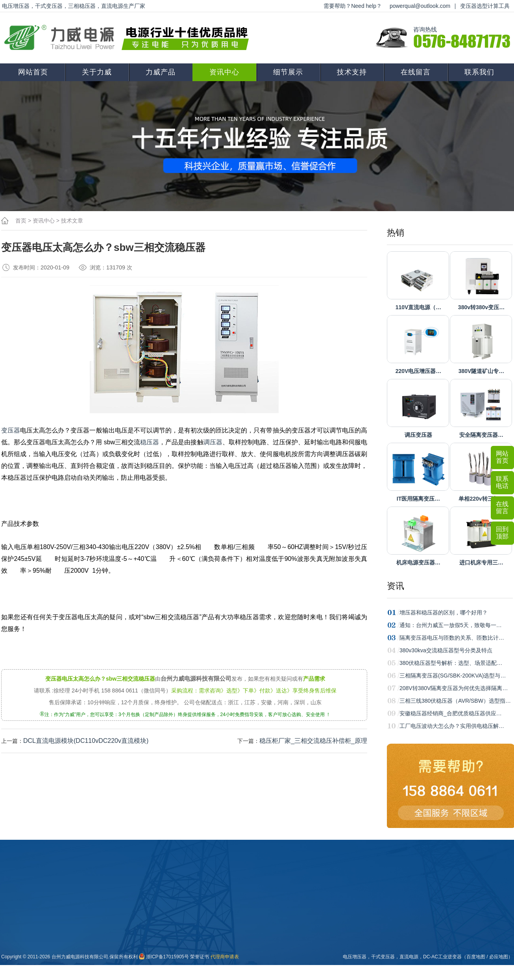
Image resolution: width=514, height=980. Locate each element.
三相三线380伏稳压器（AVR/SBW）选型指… (455, 701)
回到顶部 (502, 533)
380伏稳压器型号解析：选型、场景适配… (451, 663)
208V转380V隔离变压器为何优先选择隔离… (454, 688)
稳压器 (150, 442)
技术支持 (352, 72)
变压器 (11, 430)
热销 (396, 233)
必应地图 (499, 957)
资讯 (396, 586)
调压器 (213, 442)
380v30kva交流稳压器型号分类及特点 (446, 650)
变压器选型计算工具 (485, 6)
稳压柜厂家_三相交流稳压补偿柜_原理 (313, 741)
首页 (21, 221)
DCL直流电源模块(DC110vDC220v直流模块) (86, 741)
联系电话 (502, 482)
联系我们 (479, 72)
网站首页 (33, 72)
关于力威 (97, 72)
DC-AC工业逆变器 (442, 957)
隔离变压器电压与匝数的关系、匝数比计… (452, 638)
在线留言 (416, 72)
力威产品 (161, 72)
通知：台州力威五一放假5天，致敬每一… (451, 625)
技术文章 (72, 221)
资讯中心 (224, 72)
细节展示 (288, 72)
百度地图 (476, 957)
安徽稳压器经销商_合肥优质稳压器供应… (451, 713)
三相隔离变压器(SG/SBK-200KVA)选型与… (453, 676)
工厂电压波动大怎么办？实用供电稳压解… (452, 726)
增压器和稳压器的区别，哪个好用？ (444, 612)
